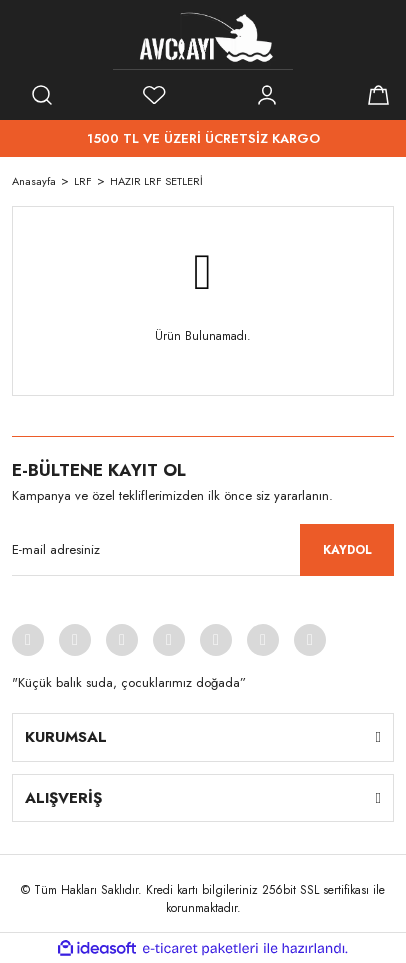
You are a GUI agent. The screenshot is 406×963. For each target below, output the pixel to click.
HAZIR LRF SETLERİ (156, 181)
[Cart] (379, 95)
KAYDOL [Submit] (347, 550)
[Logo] (203, 40)
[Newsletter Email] (203, 550)
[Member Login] (267, 95)
